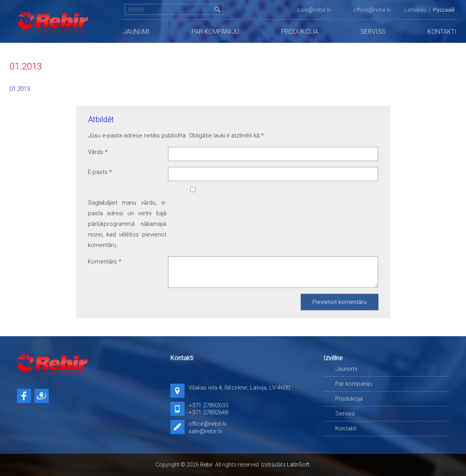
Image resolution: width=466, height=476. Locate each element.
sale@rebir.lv (314, 10)
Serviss (373, 32)
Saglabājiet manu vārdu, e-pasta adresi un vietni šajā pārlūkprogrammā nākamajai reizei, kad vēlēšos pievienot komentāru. (127, 224)
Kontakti (442, 32)
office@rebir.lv (372, 10)
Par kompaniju (215, 32)
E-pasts (100, 172)
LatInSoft (298, 465)
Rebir (207, 465)
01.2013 (20, 89)
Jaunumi (136, 32)
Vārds (98, 152)
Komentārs (105, 262)
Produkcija (300, 32)
